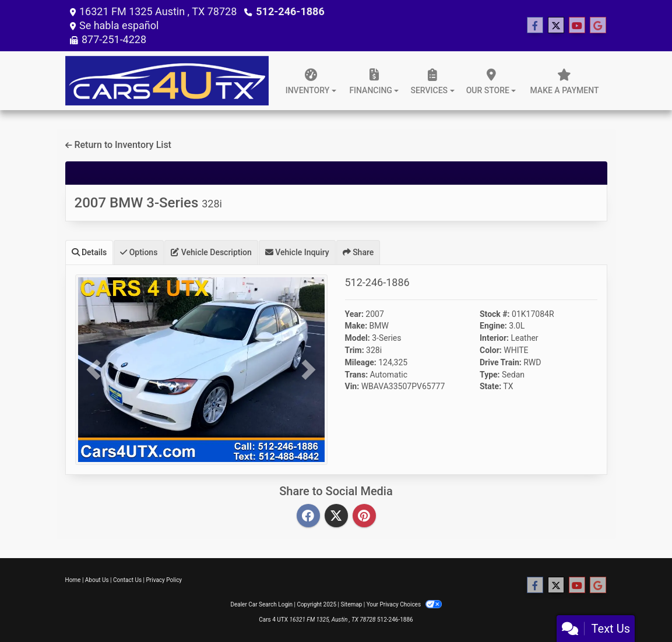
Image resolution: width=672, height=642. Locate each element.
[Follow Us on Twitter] (556, 26)
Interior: (494, 338)
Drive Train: (501, 362)
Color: (491, 350)
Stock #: (495, 314)
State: (490, 386)
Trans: (357, 375)
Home (73, 580)
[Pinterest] (364, 516)
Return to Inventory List (118, 145)
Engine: (493, 326)
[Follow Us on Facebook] (535, 26)
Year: (354, 314)
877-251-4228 (114, 39)
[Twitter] (336, 516)
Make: (356, 326)
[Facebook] (308, 516)
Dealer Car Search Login (261, 604)
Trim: (355, 350)
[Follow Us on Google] (598, 26)
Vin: (352, 386)
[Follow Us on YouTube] (577, 26)
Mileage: (361, 362)
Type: (490, 375)
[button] (94, 370)
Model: (358, 338)
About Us (97, 580)
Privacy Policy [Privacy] (164, 580)
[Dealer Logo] (167, 81)
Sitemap (351, 604)
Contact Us (127, 580)
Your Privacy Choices (404, 604)
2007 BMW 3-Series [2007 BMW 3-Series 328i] (148, 203)
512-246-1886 (290, 11)
